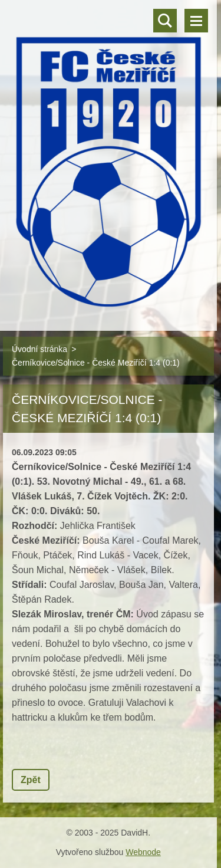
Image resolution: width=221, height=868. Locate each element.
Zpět (31, 780)
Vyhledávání (165, 21)
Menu (196, 21)
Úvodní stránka (39, 349)
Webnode (143, 852)
